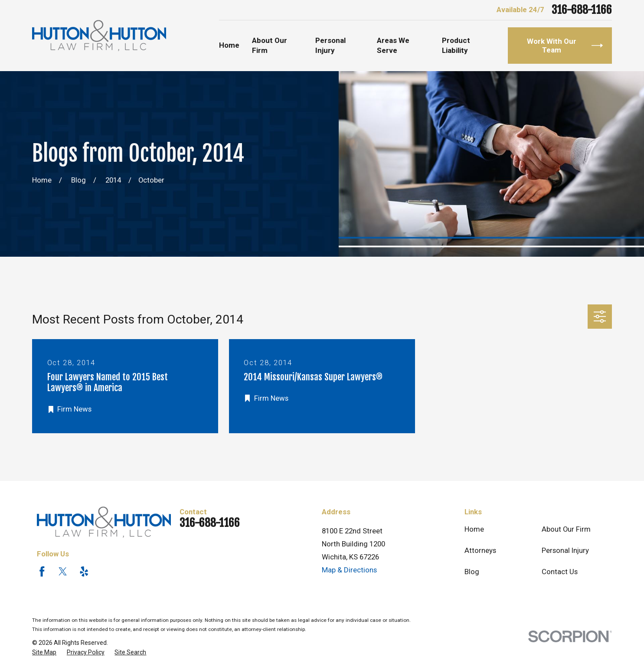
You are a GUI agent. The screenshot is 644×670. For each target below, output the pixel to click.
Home (474, 529)
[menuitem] (44, 653)
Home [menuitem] (229, 45)
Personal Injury (565, 550)
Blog (472, 572)
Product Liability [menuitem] (456, 46)
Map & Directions (349, 570)
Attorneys (480, 550)
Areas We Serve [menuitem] (393, 46)
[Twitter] (63, 572)
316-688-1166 (582, 10)
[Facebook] (42, 572)
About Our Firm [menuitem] (270, 46)
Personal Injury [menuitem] (330, 46)
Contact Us (560, 572)
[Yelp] (84, 572)
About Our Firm (566, 529)
